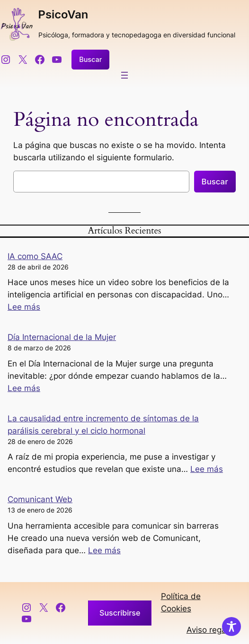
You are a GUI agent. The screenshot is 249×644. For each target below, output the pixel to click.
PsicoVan (63, 14)
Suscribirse (120, 613)
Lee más (24, 307)
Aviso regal (207, 630)
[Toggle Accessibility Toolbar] (231, 627)
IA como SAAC (35, 256)
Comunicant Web (40, 499)
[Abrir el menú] (124, 75)
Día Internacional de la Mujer (62, 337)
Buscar (90, 59)
